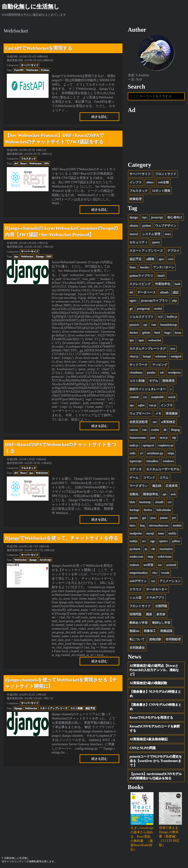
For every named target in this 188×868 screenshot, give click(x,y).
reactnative (166, 549)
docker (134, 333)
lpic (132, 340)
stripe (171, 453)
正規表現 (172, 486)
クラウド (136, 589)
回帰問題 (136, 614)
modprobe (136, 533)
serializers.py (155, 453)
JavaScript (45, 560)
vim (154, 325)
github (146, 333)
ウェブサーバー (140, 413)
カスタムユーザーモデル (163, 469)
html (157, 333)
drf (16, 163)
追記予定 (90, 708)
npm (141, 340)
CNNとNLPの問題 (143, 748)
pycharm (135, 549)
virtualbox (152, 461)
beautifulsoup (169, 325)
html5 (161, 276)
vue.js (152, 405)
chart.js (134, 356)
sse (160, 565)
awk (173, 494)
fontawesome (138, 438)
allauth (164, 292)
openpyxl (148, 445)
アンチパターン (164, 267)
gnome (134, 518)
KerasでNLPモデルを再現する (151, 718)
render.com (136, 557)
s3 (141, 453)
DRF (49, 256)
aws (173, 348)
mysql (150, 533)
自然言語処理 (139, 422)
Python (45, 70)
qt (146, 549)
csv (170, 502)
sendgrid (176, 356)
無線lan (134, 631)
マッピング (160, 365)
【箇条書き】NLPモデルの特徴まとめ (155, 694)
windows (168, 461)
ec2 (160, 317)
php (175, 301)
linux (133, 267)
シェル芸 (136, 598)
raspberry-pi (166, 445)
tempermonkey (139, 573)
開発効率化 (151, 494)
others (150, 182)
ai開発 (150, 259)
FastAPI (19, 70)
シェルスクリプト (142, 317)
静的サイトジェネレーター (148, 389)
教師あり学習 (139, 623)
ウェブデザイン (166, 226)
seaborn (134, 565)
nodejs (133, 541)
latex (132, 525)
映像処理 (136, 199)
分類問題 (161, 606)
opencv (163, 541)
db (165, 430)
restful (158, 309)
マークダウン (139, 486)
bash (177, 284)
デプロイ (173, 251)
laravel (134, 234)
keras (178, 333)
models (177, 525)
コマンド (149, 477)
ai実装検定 (168, 422)
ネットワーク (139, 365)
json (153, 438)
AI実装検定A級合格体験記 (149, 739)
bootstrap (145, 502)
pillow (176, 541)
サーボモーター (157, 589)
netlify (172, 533)
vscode (165, 573)
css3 (171, 259)
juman (164, 518)
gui (144, 518)
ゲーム (134, 477)
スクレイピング (140, 284)
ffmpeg (175, 430)
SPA (46, 163)
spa (31, 473)
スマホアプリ (155, 598)
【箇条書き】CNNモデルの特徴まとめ (156, 707)
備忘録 (157, 486)
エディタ (136, 469)
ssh (162, 372)
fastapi (147, 356)
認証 (176, 292)
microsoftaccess (159, 525)
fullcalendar (164, 510)
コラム (164, 477)
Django (40, 256)
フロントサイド (166, 174)
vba (154, 573)
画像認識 (166, 631)
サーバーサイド (30, 65)
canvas (134, 430)
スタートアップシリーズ (54, 708)
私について (137, 639)
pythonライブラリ (141, 276)
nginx (133, 301)
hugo (167, 333)
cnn (144, 430)
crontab (134, 397)
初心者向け (175, 217)
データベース (147, 292)
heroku (144, 267)
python (146, 226)
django (33, 560)
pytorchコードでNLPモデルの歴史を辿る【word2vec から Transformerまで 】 (156, 761)
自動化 (134, 494)
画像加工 (150, 631)
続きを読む (99, 117)
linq (142, 525)
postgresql (143, 309)
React (23, 163)
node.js (134, 445)
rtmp (150, 557)
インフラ (136, 182)
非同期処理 (173, 639)
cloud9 (159, 502)
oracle (172, 397)
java (153, 518)
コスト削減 (76, 708)
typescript (135, 461)
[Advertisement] (156, 137)
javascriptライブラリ (154, 301)
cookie (155, 430)
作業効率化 (163, 284)
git (131, 309)
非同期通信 (137, 648)
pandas (151, 372)
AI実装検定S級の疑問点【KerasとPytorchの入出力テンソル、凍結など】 (154, 670)
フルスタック (28, 159)
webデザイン (138, 581)
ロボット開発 (161, 191)
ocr (144, 541)
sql (145, 325)
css (145, 397)
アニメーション (170, 581)
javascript (157, 217)
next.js (164, 438)
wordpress (174, 372)
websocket (155, 340)
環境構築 (172, 413)
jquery (156, 242)
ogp (152, 541)
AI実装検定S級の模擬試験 (148, 683)
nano (161, 533)
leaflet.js (172, 317)
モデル (154, 381)
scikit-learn (165, 557)
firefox (148, 510)
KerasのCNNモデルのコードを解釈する (155, 728)
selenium (161, 356)
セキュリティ (139, 242)
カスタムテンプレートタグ (148, 348)
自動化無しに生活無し (30, 6)
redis (132, 453)
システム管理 (151, 234)
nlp (174, 438)
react (168, 234)
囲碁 (149, 614)
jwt (174, 518)
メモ (158, 413)
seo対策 (148, 565)
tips (16, 256)
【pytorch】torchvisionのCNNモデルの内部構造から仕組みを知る (156, 776)
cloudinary (136, 372)
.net (154, 422)
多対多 (161, 614)
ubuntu (134, 226)
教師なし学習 (161, 623)
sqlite (141, 405)
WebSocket (32, 70)
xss (153, 581)
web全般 (163, 182)
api (164, 494)
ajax (161, 259)
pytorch (134, 325)
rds (153, 549)
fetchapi (134, 510)
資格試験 (155, 639)
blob (132, 502)
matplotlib (157, 397)
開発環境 (169, 381)
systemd (171, 565)
